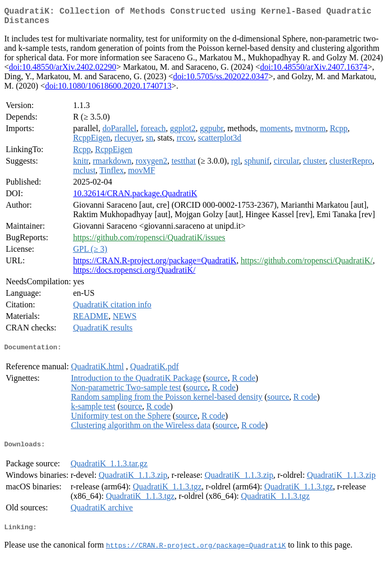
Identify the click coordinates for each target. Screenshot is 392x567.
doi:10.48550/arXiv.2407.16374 (314, 71)
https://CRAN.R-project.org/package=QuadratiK (155, 265)
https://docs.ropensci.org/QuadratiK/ (134, 274)
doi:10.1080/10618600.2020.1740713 (108, 90)
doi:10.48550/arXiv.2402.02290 (63, 71)
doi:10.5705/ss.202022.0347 (221, 81)
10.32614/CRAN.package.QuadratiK (135, 197)
